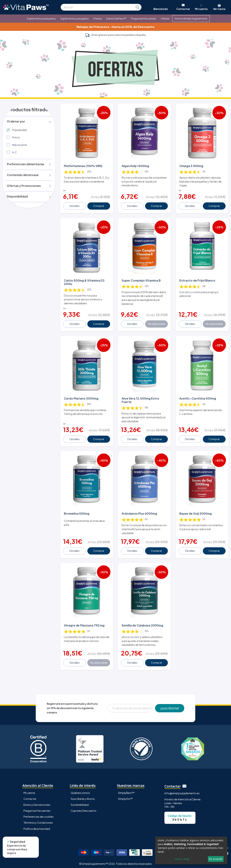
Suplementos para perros (41, 18)
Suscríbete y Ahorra (83, 797)
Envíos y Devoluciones (37, 803)
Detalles (75, 205)
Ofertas (97, 18)
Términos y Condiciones (38, 821)
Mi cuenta (29, 791)
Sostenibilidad (80, 803)
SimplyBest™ (126, 791)
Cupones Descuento (84, 808)
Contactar (30, 797)
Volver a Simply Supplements (191, 18)
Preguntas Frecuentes (144, 18)
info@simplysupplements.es (182, 791)
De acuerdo (216, 859)
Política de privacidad (37, 827)
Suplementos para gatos (75, 18)
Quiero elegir (182, 859)
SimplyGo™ (125, 797)
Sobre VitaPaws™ (116, 18)
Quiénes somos (80, 791)
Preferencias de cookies (39, 815)
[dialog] (191, 851)
